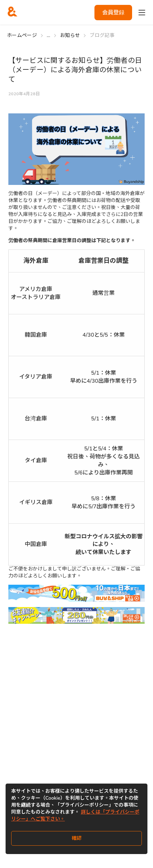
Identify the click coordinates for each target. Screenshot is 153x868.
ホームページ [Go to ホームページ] (22, 35)
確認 (77, 838)
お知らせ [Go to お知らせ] (70, 35)
